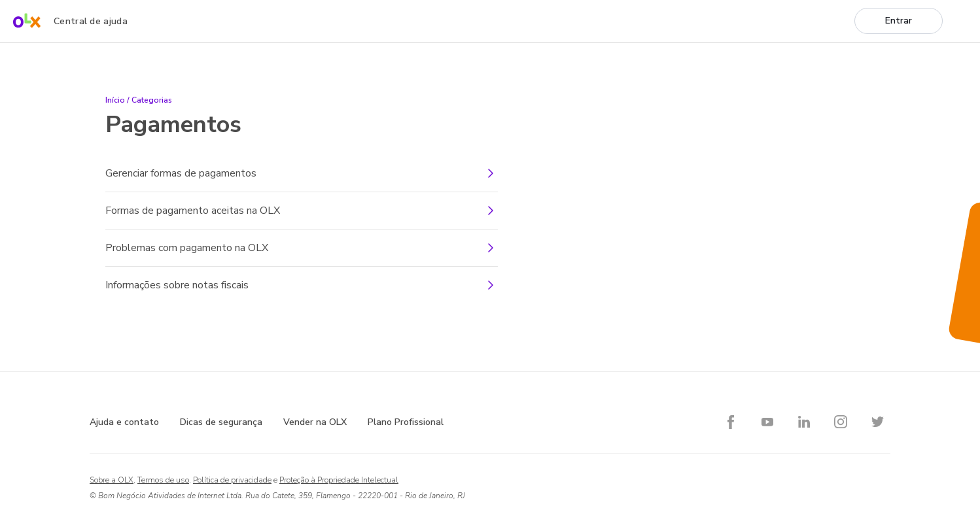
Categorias (152, 100)
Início (115, 100)
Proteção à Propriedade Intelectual (339, 480)
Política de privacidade (232, 480)
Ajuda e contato (124, 422)
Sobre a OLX (112, 480)
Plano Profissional (406, 422)
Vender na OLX (315, 422)
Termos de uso (163, 480)
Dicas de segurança (221, 422)
